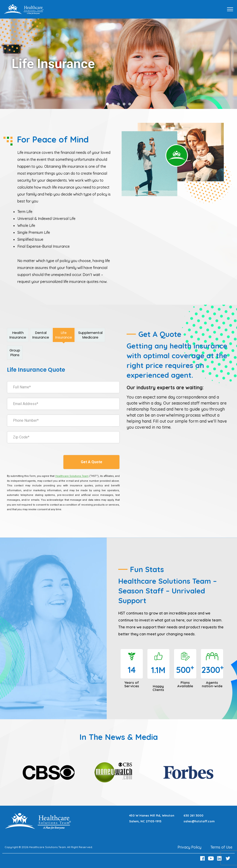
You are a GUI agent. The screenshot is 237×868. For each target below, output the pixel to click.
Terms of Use (221, 847)
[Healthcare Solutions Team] (72, 476)
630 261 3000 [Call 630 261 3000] (193, 815)
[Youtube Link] (212, 858)
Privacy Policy (189, 847)
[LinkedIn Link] (220, 858)
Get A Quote (92, 462)
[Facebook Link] (203, 858)
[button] (107, 104)
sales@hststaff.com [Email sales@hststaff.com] (199, 821)
